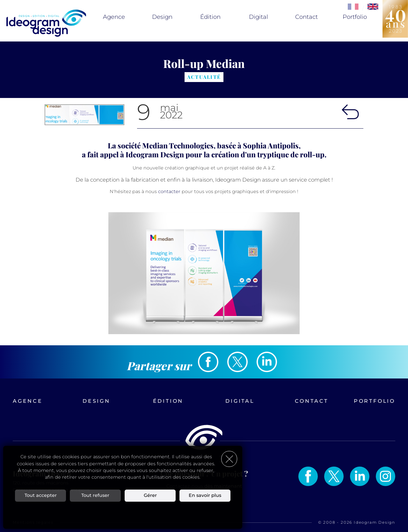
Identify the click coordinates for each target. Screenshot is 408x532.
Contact (306, 17)
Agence (114, 17)
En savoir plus (205, 495)
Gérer (150, 495)
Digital (259, 17)
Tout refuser (95, 495)
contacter (169, 191)
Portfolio (355, 17)
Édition (210, 17)
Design (162, 17)
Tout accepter (41, 495)
